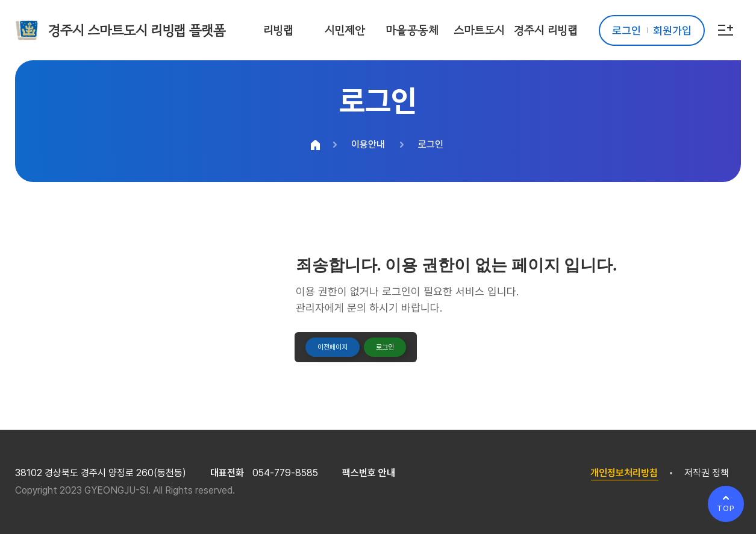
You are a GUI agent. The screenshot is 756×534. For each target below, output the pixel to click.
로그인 (431, 144)
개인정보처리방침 (624, 473)
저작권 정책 (707, 473)
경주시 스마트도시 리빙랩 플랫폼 (137, 30)
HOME (315, 145)
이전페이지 (333, 347)
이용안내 (368, 144)
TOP (726, 508)
